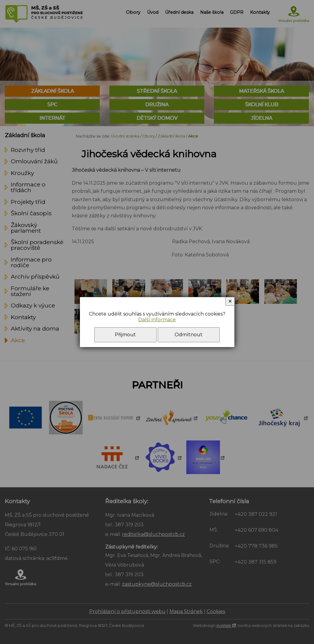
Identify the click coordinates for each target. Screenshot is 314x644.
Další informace (157, 320)
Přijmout (125, 335)
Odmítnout (189, 335)
